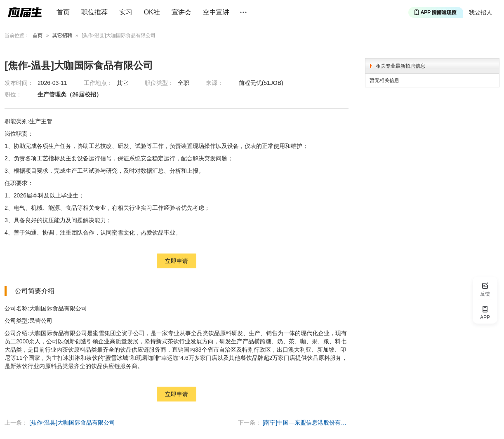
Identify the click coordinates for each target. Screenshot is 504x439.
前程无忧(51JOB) (261, 83)
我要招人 (480, 12)
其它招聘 (62, 35)
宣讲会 (181, 12)
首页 (63, 12)
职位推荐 (94, 12)
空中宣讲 (216, 12)
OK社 (152, 12)
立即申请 (177, 261)
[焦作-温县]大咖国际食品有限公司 (72, 423)
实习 (126, 12)
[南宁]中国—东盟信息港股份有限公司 (306, 423)
